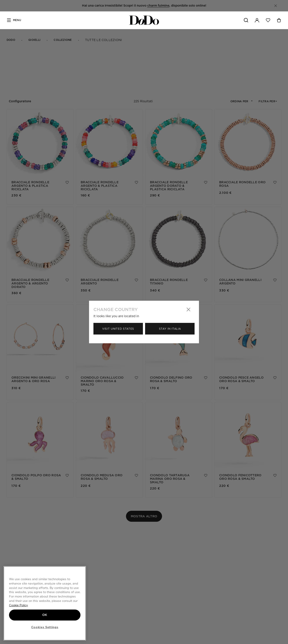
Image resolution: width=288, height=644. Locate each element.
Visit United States (118, 329)
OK (45, 615)
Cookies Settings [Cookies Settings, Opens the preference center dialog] (45, 627)
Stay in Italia (170, 329)
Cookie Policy (18, 605)
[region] (45, 603)
